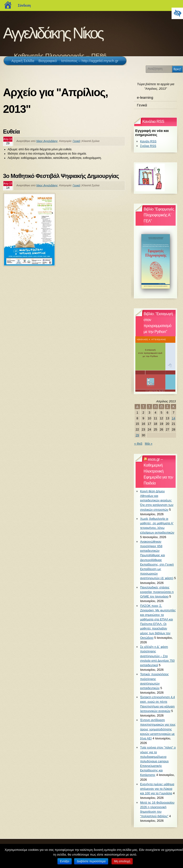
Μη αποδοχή (122, 861)
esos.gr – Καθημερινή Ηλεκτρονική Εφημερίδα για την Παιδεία (158, 471)
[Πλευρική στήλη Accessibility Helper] (177, 13)
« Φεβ (138, 444)
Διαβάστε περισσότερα (91, 861)
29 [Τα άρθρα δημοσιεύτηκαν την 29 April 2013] (137, 435)
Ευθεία (11, 132)
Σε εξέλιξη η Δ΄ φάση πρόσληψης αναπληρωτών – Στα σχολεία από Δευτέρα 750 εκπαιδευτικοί (157, 656)
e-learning (145, 97)
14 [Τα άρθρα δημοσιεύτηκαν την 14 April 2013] (173, 418)
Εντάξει (65, 861)
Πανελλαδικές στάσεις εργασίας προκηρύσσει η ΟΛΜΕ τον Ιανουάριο (157, 592)
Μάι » (149, 444)
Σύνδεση (24, 5)
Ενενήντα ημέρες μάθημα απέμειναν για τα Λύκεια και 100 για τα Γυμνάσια (157, 789)
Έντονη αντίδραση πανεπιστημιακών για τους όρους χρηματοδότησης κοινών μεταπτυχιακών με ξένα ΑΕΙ (158, 729)
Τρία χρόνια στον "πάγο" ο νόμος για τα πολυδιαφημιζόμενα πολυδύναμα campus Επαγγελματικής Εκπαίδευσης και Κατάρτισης (158, 761)
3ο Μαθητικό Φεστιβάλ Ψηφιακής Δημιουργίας (61, 176)
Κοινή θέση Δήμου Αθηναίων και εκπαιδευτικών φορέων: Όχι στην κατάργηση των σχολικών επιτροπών (157, 500)
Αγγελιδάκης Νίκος (53, 33)
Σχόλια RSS (148, 146)
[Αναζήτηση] (160, 69)
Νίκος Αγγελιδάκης (47, 141)
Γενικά (76, 141)
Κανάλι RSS (148, 141)
